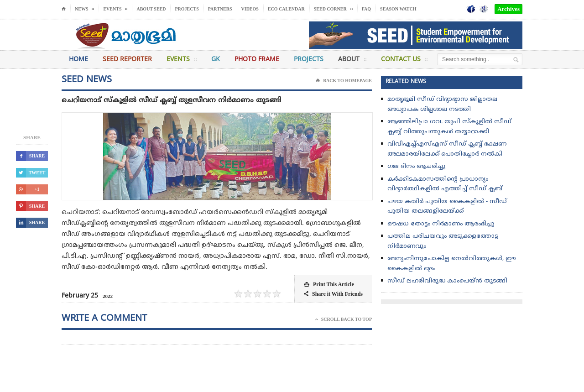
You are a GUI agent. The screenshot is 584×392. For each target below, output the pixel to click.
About (352, 61)
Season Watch (398, 9)
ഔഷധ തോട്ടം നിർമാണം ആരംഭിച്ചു (441, 224)
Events (182, 61)
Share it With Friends (333, 294)
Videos (250, 9)
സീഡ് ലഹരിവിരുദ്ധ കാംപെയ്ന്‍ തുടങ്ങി (447, 281)
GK (216, 60)
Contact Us (404, 61)
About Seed (151, 9)
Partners (220, 9)
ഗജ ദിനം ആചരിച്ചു (416, 167)
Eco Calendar (286, 9)
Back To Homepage (344, 81)
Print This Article (329, 285)
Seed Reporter (127, 60)
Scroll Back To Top (344, 319)
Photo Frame (257, 60)
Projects (187, 9)
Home (78, 60)
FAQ (366, 9)
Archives (508, 9)
